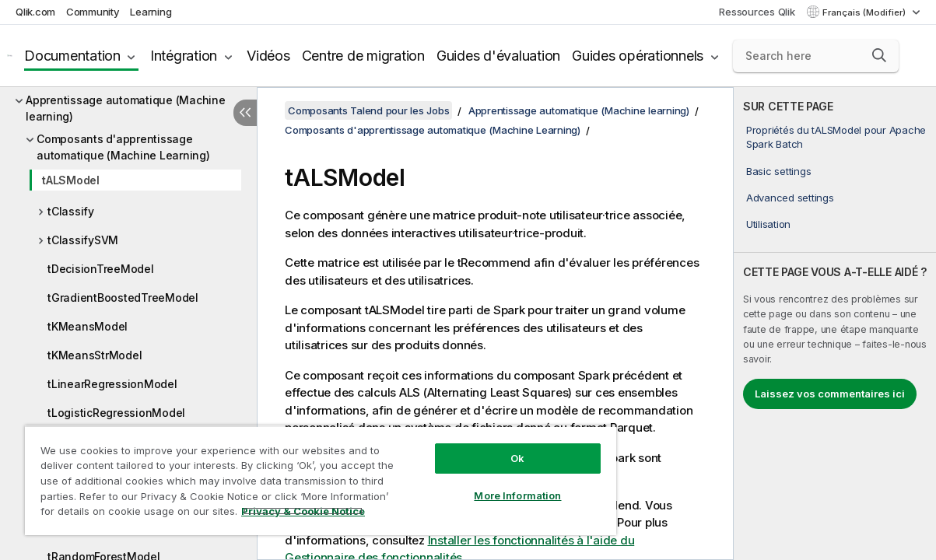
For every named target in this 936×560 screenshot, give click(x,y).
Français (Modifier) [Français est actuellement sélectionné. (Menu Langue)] (865, 12)
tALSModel (71, 180)
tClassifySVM (83, 240)
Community (93, 12)
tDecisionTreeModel (101, 269)
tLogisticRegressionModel (116, 413)
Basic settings (779, 171)
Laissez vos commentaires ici (830, 394)
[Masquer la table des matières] (245, 113)
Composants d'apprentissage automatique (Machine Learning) (123, 147)
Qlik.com (35, 12)
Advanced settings (790, 198)
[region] (296, 474)
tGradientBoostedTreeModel (123, 297)
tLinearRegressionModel (112, 384)
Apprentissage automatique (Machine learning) (126, 108)
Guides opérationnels (638, 56)
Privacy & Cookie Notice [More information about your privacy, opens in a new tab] (131, 514)
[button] (879, 55)
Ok (477, 446)
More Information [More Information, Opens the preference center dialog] (477, 484)
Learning (151, 12)
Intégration (184, 56)
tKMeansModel (88, 326)
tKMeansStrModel (95, 355)
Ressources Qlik (757, 12)
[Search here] (816, 56)
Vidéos (268, 56)
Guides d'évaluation (498, 56)
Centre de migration (363, 56)
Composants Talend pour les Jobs (368, 110)
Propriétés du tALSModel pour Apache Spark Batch (836, 137)
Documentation (72, 56)
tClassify (71, 211)
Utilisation (768, 224)
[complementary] (835, 324)
